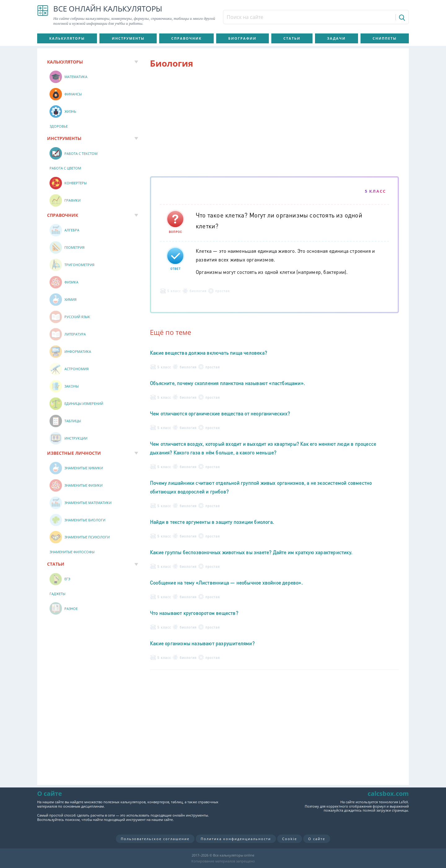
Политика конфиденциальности (236, 839)
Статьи (292, 38)
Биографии (242, 38)
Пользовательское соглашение (155, 839)
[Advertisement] (274, 124)
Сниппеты (385, 38)
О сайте (317, 839)
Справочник (186, 38)
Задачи (336, 38)
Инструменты (128, 38)
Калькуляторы (67, 38)
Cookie (290, 839)
